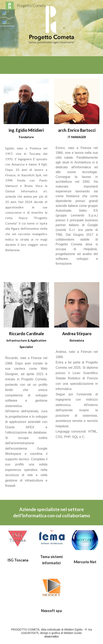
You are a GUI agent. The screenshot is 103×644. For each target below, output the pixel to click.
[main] (26, 193)
